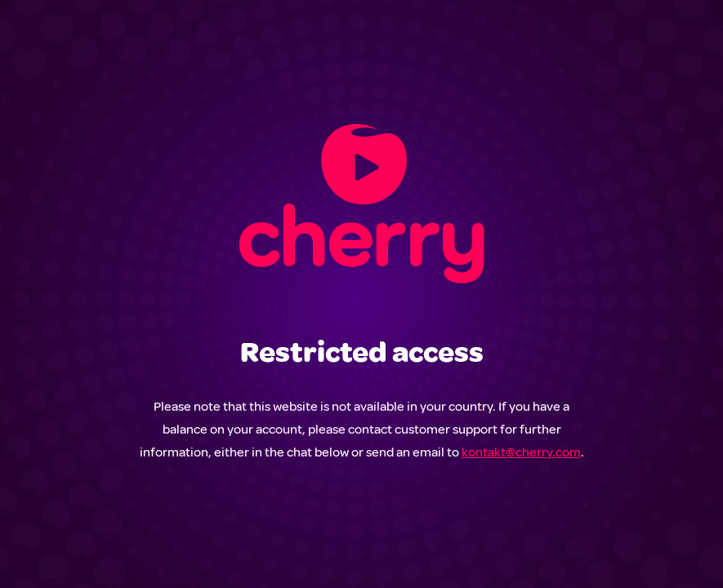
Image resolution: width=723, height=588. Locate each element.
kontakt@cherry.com (521, 452)
